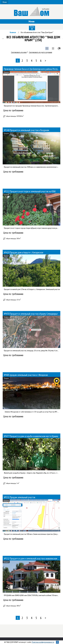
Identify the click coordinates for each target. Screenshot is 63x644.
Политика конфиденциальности (43, 642)
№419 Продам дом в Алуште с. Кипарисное (24, 253)
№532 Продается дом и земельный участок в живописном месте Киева (32, 559)
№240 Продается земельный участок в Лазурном (26, 130)
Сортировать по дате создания (40, 52)
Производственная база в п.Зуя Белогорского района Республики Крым (32, 69)
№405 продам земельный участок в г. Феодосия (26, 375)
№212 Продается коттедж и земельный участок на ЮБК (30, 191)
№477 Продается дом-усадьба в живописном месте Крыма (31, 436)
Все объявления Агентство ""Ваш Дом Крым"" (37, 32)
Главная (13, 32)
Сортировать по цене (19, 52)
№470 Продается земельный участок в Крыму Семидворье (31, 314)
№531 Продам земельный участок (20, 497)
